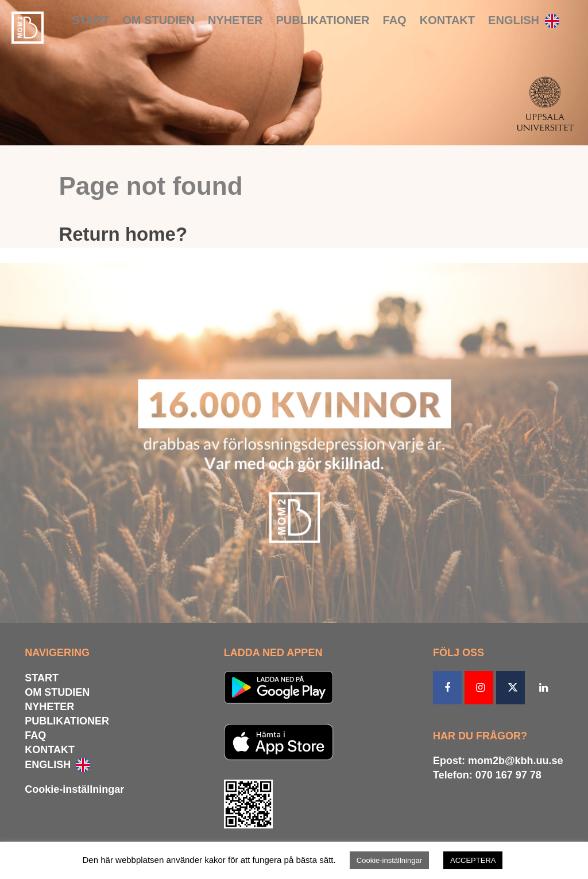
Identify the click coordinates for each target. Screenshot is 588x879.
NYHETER (235, 20)
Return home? (123, 234)
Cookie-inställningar (74, 789)
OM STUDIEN (158, 20)
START (90, 20)
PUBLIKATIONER (323, 20)
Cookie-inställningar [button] (389, 860)
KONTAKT (447, 20)
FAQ (395, 20)
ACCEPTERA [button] (473, 860)
